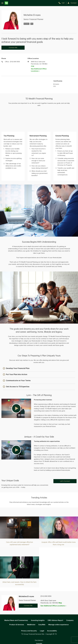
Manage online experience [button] (59, 604)
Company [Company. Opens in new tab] (70, 600)
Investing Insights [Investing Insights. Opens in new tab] (38, 600)
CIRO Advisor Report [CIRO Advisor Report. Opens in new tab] (55, 600)
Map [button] (60, 582)
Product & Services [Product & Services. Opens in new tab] (17, 604)
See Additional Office (39, 70)
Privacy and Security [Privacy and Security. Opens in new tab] (29, 610)
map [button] (33, 66)
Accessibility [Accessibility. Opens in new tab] (52, 610)
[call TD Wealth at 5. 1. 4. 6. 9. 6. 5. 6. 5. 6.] (62, 3)
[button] (16, 348)
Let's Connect (65, 460)
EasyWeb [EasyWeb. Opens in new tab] (42, 604)
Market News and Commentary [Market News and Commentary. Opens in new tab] (16, 600)
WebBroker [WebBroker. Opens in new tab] (31, 604)
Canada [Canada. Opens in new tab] (39, 623)
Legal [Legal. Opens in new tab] (42, 610)
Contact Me (13, 48)
